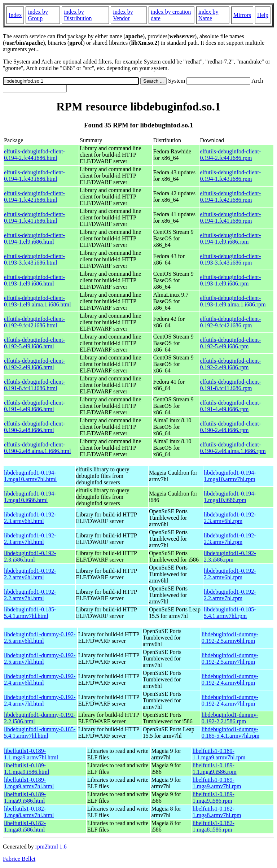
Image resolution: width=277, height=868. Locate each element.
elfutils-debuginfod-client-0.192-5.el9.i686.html (34, 343)
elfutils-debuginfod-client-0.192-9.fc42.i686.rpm (230, 322)
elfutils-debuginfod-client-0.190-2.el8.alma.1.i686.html (38, 448)
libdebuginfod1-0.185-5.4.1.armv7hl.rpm (230, 613)
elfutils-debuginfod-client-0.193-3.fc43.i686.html (34, 259)
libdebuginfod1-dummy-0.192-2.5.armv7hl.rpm (230, 658)
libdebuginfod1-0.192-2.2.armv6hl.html (30, 574)
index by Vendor (123, 15)
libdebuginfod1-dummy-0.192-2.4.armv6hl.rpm (230, 679)
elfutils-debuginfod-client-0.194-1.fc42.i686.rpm (230, 197)
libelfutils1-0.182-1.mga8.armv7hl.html (29, 812)
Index (15, 15)
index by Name (208, 15)
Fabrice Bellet (19, 859)
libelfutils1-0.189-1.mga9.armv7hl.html (29, 783)
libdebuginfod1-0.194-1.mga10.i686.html (30, 497)
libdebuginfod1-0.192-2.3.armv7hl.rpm (230, 539)
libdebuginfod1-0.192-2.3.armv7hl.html (30, 539)
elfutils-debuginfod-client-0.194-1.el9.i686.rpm (230, 238)
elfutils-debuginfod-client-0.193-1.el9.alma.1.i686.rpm (233, 301)
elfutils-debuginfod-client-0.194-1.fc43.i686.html (34, 176)
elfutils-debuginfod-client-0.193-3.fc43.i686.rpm (230, 259)
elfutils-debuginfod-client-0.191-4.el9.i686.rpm (230, 406)
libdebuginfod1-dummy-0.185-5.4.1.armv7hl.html (40, 732)
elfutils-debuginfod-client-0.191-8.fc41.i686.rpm (230, 385)
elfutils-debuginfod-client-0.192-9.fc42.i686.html (34, 322)
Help (263, 15)
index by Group (38, 15)
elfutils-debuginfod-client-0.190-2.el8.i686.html (34, 427)
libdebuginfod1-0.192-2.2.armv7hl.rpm (230, 595)
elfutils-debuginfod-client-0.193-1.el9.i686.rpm (230, 280)
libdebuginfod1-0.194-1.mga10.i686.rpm (230, 497)
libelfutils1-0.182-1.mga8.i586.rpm (214, 826)
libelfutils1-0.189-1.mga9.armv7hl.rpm (217, 783)
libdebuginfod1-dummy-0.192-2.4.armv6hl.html (40, 679)
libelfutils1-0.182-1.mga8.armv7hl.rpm (217, 812)
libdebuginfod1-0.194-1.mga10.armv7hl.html (30, 476)
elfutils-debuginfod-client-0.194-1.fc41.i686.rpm (230, 217)
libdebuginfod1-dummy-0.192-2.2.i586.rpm (230, 718)
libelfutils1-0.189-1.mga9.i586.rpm (214, 797)
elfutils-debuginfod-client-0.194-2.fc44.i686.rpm (230, 155)
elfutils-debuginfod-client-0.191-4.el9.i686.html (34, 406)
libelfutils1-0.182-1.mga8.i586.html (25, 826)
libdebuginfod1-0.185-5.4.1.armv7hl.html (30, 613)
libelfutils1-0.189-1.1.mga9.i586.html (27, 769)
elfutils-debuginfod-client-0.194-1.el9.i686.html (34, 238)
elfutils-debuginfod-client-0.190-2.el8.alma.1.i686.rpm (233, 448)
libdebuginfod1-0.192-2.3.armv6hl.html (30, 518)
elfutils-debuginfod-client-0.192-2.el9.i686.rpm (230, 364)
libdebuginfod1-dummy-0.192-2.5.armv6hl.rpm (230, 638)
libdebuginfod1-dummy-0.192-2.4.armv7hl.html (40, 700)
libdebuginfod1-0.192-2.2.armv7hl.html (30, 595)
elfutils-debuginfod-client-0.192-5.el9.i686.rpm (230, 343)
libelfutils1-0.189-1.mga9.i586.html (25, 797)
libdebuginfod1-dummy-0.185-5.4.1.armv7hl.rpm (230, 732)
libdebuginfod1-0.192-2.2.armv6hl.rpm (230, 574)
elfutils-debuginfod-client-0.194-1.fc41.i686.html (34, 217)
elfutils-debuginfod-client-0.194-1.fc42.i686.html (34, 197)
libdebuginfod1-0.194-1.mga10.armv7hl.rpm (230, 476)
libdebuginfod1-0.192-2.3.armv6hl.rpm (230, 518)
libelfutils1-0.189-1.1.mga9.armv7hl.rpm (219, 754)
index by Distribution (78, 15)
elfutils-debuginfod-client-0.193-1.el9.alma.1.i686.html (38, 301)
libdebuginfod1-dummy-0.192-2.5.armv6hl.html (40, 638)
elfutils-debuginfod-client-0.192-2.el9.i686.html (34, 364)
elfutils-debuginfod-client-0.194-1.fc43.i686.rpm (230, 176)
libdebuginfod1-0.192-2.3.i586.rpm (230, 556)
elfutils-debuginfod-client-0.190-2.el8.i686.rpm (230, 427)
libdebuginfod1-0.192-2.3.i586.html (30, 556)
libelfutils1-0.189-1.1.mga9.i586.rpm (215, 769)
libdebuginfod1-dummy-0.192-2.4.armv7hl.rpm (230, 700)
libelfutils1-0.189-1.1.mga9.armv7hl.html (31, 754)
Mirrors (242, 15)
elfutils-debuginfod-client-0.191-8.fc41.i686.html (34, 385)
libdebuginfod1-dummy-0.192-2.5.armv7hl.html (40, 658)
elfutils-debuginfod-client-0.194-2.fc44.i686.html (34, 155)
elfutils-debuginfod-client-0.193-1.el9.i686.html (34, 280)
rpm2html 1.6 (51, 847)
